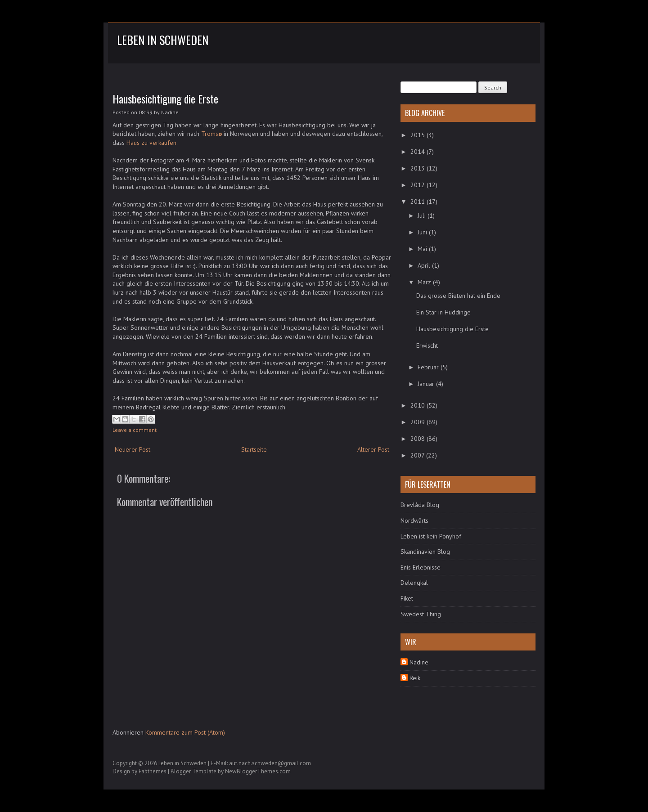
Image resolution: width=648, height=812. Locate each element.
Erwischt (427, 345)
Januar (427, 384)
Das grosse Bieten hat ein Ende (458, 296)
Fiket (407, 598)
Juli (423, 215)
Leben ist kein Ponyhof (431, 536)
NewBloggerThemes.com (258, 771)
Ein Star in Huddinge (443, 312)
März (425, 282)
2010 (418, 405)
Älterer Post (373, 449)
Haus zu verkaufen (151, 143)
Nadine (419, 662)
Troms (211, 134)
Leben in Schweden (163, 40)
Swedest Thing (421, 614)
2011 (418, 202)
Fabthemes (153, 771)
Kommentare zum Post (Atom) (185, 732)
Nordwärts (414, 520)
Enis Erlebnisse (421, 567)
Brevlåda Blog (420, 505)
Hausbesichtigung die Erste (165, 99)
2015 (418, 135)
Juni (423, 232)
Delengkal (414, 583)
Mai (423, 249)
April (425, 265)
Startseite (254, 449)
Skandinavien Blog (425, 552)
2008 (418, 439)
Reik (415, 678)
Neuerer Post (133, 449)
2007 (418, 455)
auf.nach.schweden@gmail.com (270, 763)
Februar (429, 367)
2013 (418, 168)
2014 (418, 152)
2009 (418, 422)
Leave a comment (135, 430)
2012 (418, 185)
